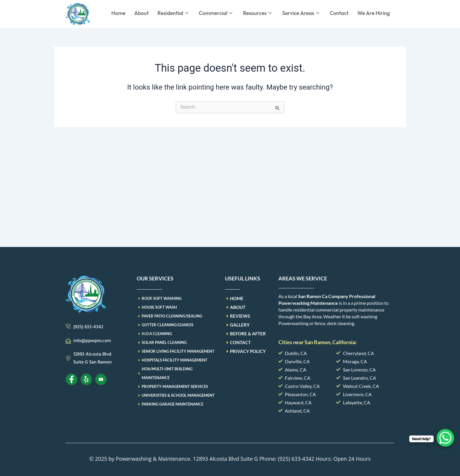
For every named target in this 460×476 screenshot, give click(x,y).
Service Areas (301, 13)
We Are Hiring (374, 13)
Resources (257, 13)
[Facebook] (72, 379)
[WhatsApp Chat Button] (445, 438)
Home (118, 13)
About (142, 13)
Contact (339, 13)
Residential (173, 13)
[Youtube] (101, 379)
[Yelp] (86, 379)
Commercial (216, 13)
